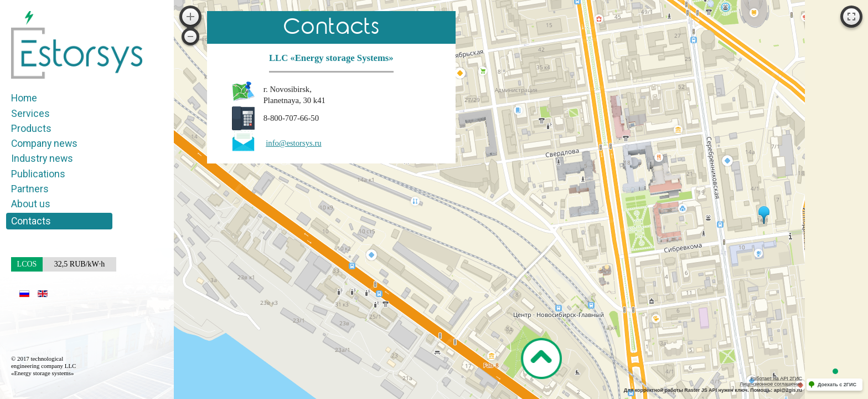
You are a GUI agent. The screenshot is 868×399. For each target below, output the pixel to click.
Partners (30, 189)
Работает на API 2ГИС (776, 378)
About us (31, 204)
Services (30, 113)
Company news (44, 143)
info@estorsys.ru (293, 143)
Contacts (31, 221)
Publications (38, 174)
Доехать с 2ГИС (837, 385)
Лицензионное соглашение (771, 384)
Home (24, 98)
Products (31, 128)
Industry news (42, 158)
